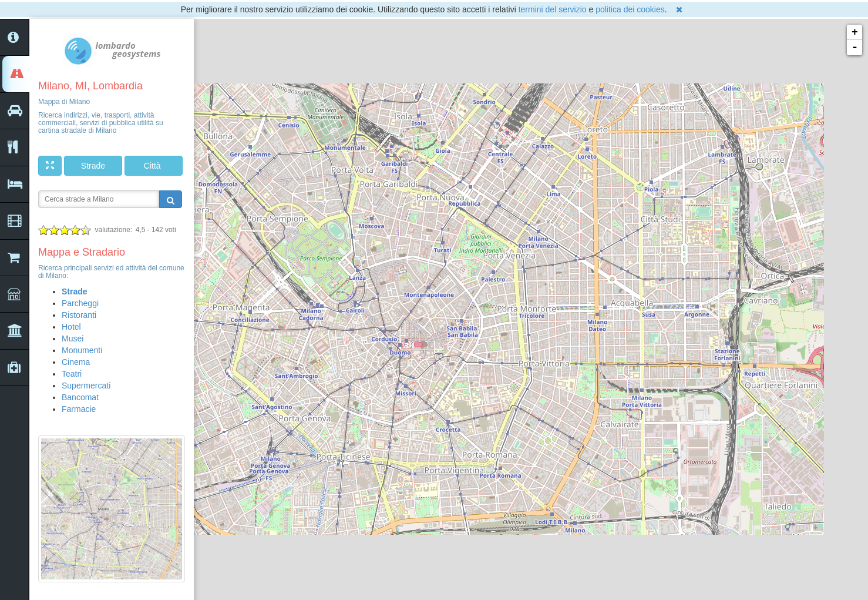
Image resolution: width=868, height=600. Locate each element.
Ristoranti (79, 315)
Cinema (76, 362)
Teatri (72, 374)
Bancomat (80, 397)
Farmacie (79, 409)
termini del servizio (553, 9)
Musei (73, 338)
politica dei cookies (630, 9)
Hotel (71, 327)
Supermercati (86, 386)
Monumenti (82, 350)
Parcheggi (80, 303)
